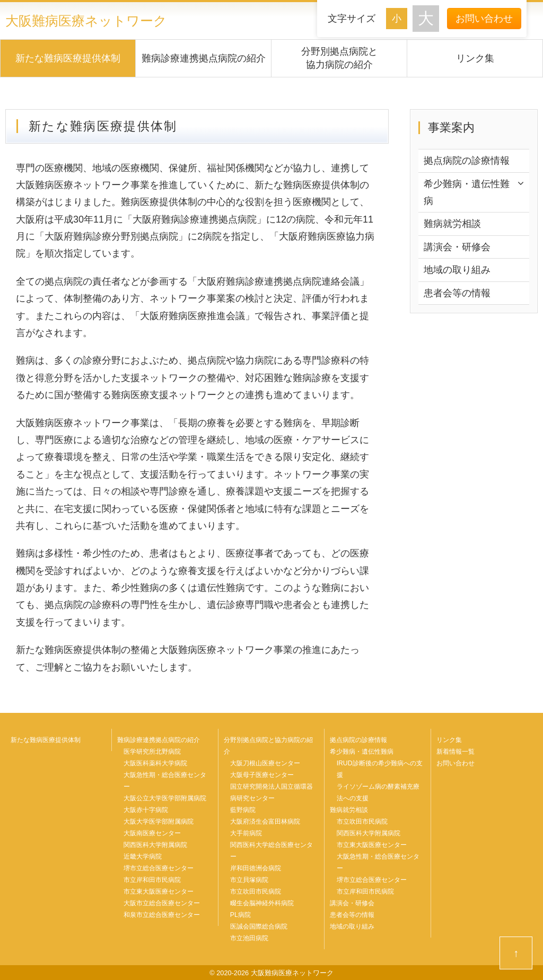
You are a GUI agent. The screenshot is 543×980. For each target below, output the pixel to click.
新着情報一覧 (456, 752)
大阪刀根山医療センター (265, 763)
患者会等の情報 (457, 293)
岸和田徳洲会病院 (256, 868)
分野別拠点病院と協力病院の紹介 (339, 58)
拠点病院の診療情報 (467, 161)
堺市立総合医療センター (159, 868)
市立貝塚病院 (249, 880)
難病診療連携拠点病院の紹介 (204, 58)
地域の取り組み (457, 270)
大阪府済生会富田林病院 (265, 822)
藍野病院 (243, 810)
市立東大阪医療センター (159, 891)
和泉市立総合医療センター (162, 915)
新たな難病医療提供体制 (68, 58)
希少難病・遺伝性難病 (467, 192)
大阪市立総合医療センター (162, 903)
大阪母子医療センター (262, 775)
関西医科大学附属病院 (155, 845)
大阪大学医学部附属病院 (159, 822)
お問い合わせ (484, 19)
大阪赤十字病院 (146, 810)
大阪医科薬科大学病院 (155, 763)
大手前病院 (246, 833)
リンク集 (475, 58)
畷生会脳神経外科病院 (262, 903)
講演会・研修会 (457, 247)
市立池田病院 (249, 938)
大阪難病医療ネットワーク (86, 21)
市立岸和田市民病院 (152, 880)
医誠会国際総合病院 (259, 926)
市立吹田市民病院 (256, 891)
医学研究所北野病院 (152, 752)
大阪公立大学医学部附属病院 (165, 798)
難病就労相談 (452, 224)
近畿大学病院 (143, 857)
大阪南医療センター (152, 833)
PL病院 (240, 915)
